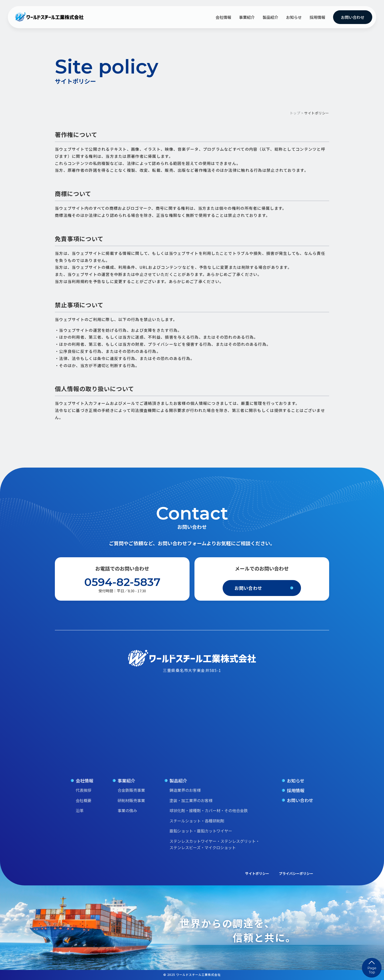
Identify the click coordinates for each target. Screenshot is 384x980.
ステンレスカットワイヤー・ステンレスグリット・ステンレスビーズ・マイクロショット (215, 844)
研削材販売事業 (131, 800)
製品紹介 (270, 17)
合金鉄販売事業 (131, 790)
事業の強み (127, 810)
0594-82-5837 (122, 582)
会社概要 (84, 800)
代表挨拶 (84, 790)
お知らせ (294, 17)
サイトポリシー (257, 873)
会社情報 (223, 17)
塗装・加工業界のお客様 (191, 800)
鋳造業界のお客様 (185, 790)
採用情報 (317, 17)
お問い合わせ (353, 17)
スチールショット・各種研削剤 (197, 821)
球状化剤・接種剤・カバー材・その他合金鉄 (209, 810)
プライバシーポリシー (296, 873)
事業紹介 (247, 17)
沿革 (80, 810)
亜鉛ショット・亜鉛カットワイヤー (201, 831)
